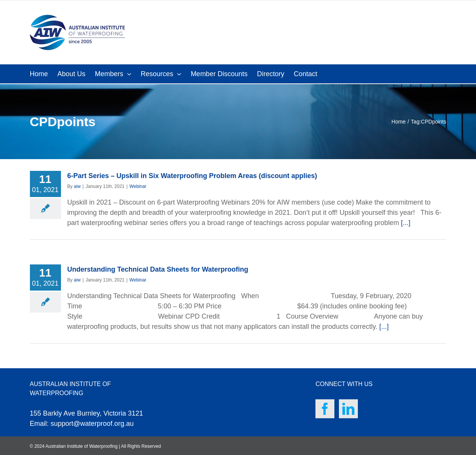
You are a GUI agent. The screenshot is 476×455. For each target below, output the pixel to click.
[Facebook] (325, 409)
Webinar (138, 186)
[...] (406, 223)
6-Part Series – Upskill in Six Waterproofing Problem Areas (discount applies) (192, 176)
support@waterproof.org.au (92, 424)
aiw (77, 186)
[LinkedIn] (348, 409)
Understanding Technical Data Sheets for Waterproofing (158, 269)
